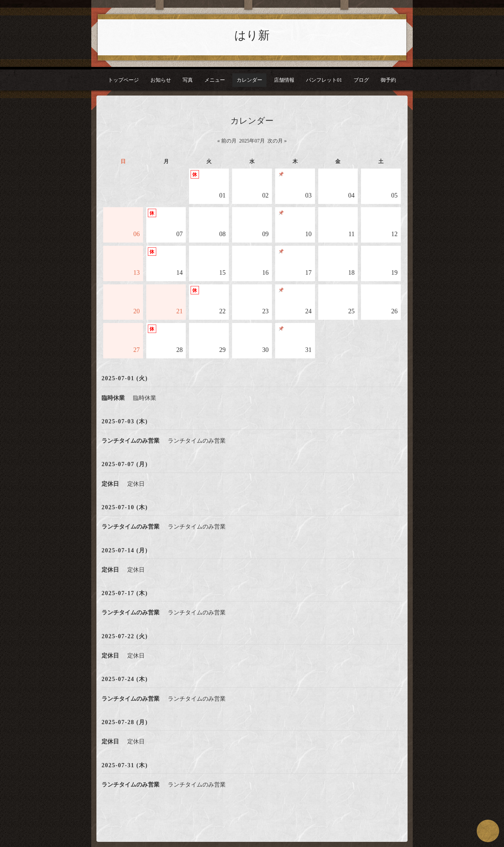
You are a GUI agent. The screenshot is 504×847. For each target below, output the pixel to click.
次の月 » (277, 141)
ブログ (361, 80)
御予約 (388, 80)
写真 (188, 80)
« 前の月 (227, 141)
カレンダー (249, 80)
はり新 (252, 35)
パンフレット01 (324, 80)
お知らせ (161, 80)
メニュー (215, 80)
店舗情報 (284, 80)
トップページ (123, 80)
